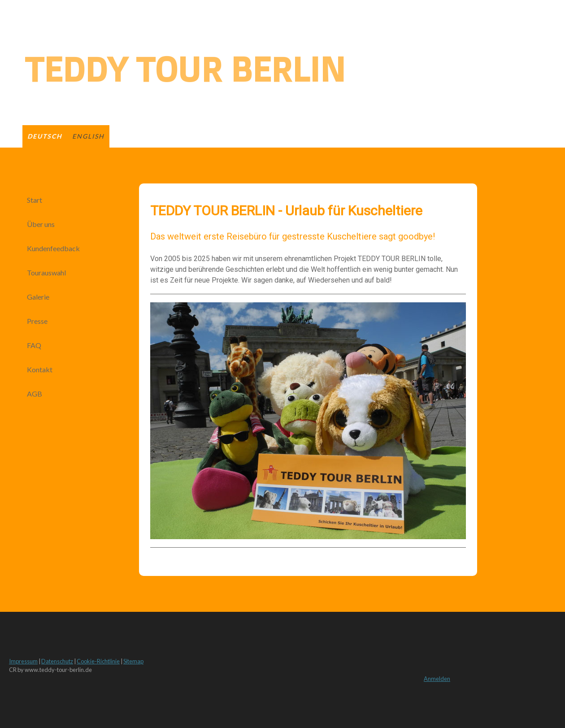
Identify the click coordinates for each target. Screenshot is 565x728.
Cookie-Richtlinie (98, 661)
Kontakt (40, 369)
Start (35, 200)
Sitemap (133, 661)
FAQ (34, 345)
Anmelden (437, 679)
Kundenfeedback (53, 248)
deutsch (45, 136)
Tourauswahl (46, 272)
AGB (35, 394)
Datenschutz (57, 661)
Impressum (23, 661)
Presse (37, 321)
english (88, 136)
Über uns (41, 224)
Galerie (38, 297)
